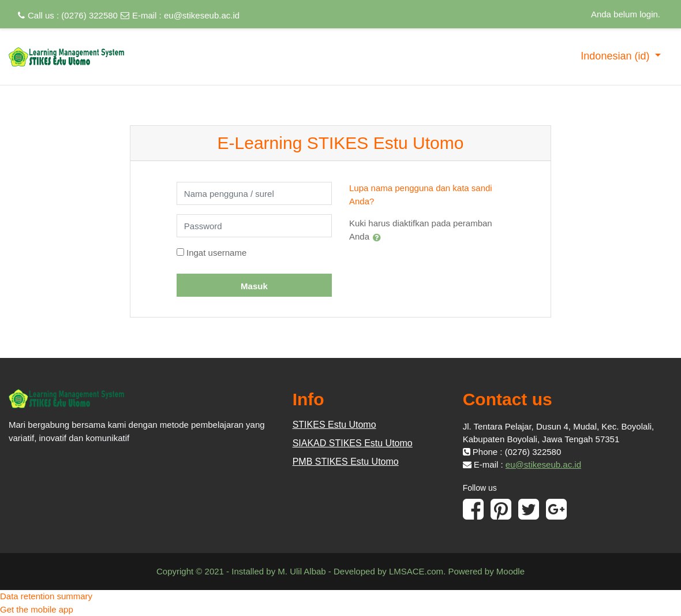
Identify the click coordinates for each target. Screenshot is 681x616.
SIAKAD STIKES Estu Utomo (353, 443)
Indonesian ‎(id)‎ (616, 56)
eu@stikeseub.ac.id (202, 15)
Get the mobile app (37, 609)
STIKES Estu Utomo (334, 425)
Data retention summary (46, 596)
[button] (379, 237)
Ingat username (216, 253)
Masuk (254, 286)
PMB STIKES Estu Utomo (346, 462)
